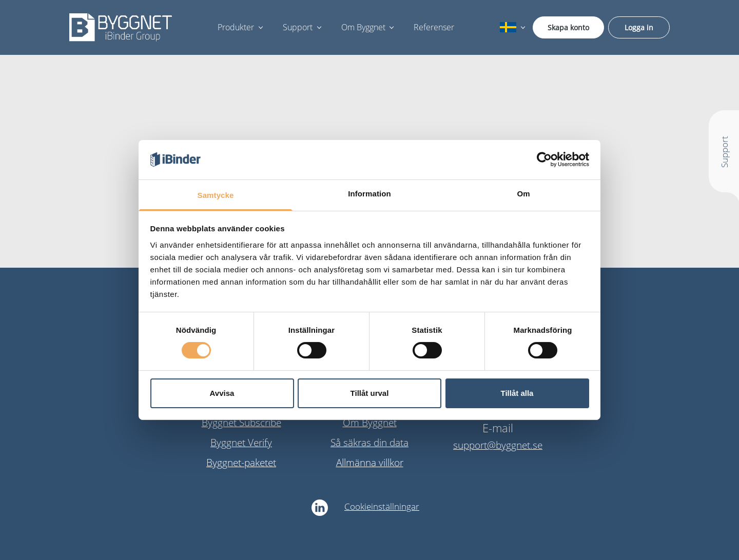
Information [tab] (369, 194)
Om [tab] (523, 194)
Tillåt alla (517, 393)
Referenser (434, 27)
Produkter (236, 27)
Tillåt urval (370, 393)
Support (298, 27)
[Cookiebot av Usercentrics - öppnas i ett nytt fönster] (544, 159)
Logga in (639, 27)
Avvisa (222, 393)
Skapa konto (568, 27)
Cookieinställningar (382, 506)
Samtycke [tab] (216, 195)
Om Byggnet (363, 27)
